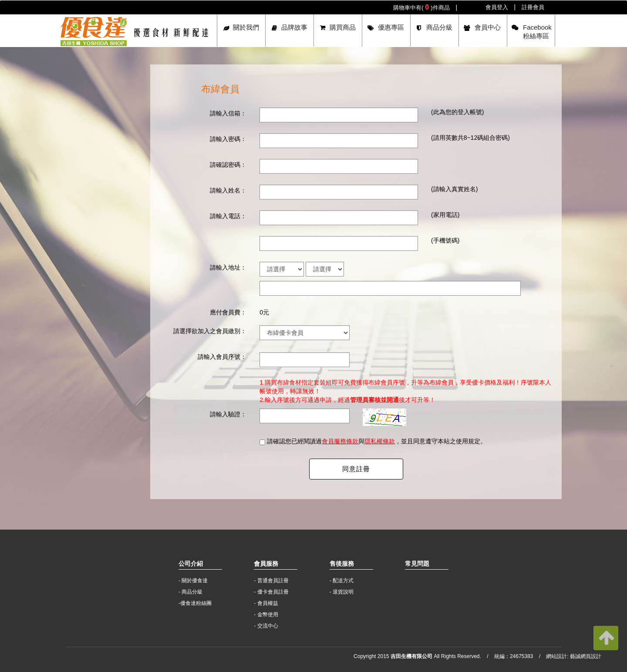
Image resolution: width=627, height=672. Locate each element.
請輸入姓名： (228, 190)
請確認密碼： (228, 165)
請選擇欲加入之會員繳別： (210, 331)
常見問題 (417, 564)
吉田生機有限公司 (134, 32)
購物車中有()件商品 (421, 7)
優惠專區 (391, 27)
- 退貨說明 (342, 592)
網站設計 (556, 656)
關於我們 (246, 27)
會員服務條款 (340, 441)
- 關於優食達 (193, 581)
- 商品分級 (190, 592)
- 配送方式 (342, 581)
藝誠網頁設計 (586, 656)
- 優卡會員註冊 (271, 592)
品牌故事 (294, 27)
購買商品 (343, 27)
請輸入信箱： (228, 113)
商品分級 (439, 27)
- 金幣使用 (266, 615)
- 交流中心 (266, 626)
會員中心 (488, 27)
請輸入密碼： (228, 139)
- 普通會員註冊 (271, 581)
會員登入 (497, 7)
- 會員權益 (266, 603)
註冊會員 (533, 7)
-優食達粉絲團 (195, 603)
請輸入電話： (228, 216)
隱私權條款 (380, 441)
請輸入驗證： (228, 414)
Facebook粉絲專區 (537, 32)
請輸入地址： (228, 267)
